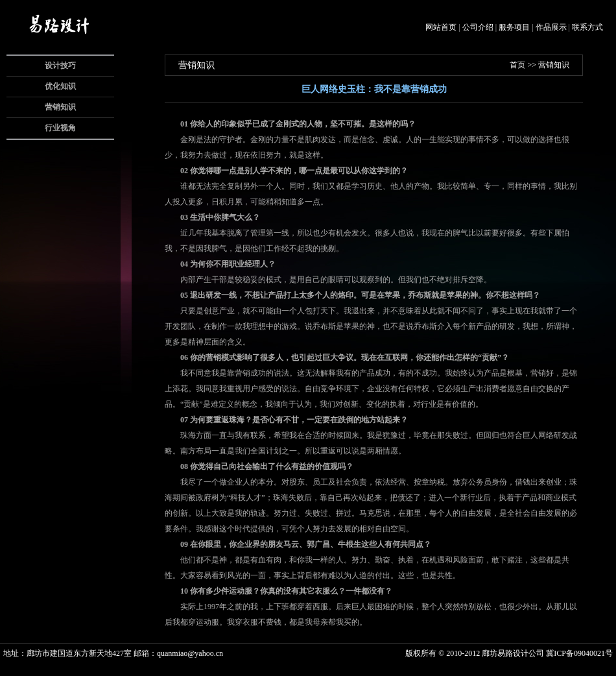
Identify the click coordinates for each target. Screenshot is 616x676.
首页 (517, 65)
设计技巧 (60, 66)
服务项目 (514, 27)
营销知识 (60, 107)
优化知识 (60, 86)
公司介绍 (478, 27)
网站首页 (441, 27)
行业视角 (60, 128)
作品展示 (551, 27)
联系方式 (587, 27)
